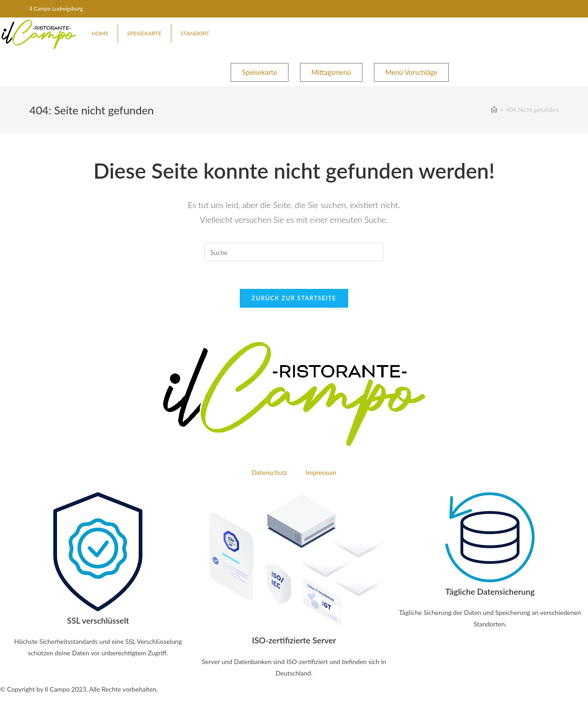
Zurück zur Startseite (294, 298)
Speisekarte (144, 33)
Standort (195, 33)
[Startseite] (494, 110)
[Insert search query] (294, 252)
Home (100, 33)
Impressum (321, 472)
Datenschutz (269, 472)
